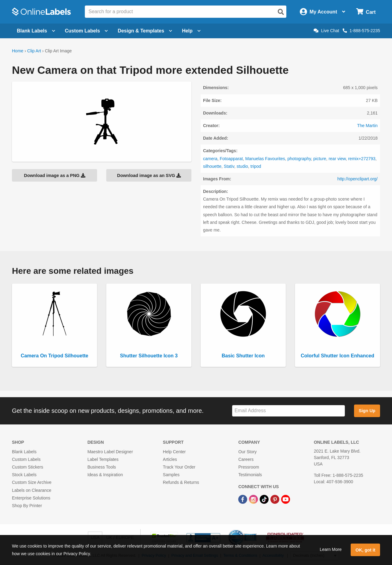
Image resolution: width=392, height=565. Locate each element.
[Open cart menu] (366, 12)
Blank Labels (24, 452)
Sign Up (367, 411)
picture (320, 159)
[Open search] (281, 12)
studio (242, 166)
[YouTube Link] (286, 499)
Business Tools (102, 467)
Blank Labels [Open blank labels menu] (36, 31)
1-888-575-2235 (361, 31)
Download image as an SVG (149, 175)
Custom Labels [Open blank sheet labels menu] (87, 31)
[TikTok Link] (265, 499)
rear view (337, 159)
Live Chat (326, 31)
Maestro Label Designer (110, 452)
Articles (170, 459)
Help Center (174, 452)
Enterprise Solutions (31, 498)
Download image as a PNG (55, 175)
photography (299, 159)
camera (210, 159)
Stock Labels (24, 475)
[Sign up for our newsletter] (288, 411)
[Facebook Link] (243, 499)
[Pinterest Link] (275, 499)
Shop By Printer (27, 506)
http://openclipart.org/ (357, 179)
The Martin (367, 126)
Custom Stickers (28, 467)
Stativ (229, 166)
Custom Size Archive (32, 482)
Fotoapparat (231, 159)
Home (18, 51)
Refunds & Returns (181, 482)
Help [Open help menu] (191, 31)
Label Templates (103, 459)
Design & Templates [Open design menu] (145, 31)
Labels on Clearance (32, 490)
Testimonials (250, 475)
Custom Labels (26, 459)
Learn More (331, 549)
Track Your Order (179, 467)
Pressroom (249, 467)
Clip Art (34, 51)
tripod (256, 166)
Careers (246, 459)
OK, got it (366, 550)
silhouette (212, 166)
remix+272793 (362, 159)
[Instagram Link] (254, 499)
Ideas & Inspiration (105, 475)
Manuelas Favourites (265, 159)
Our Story (247, 452)
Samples (171, 475)
